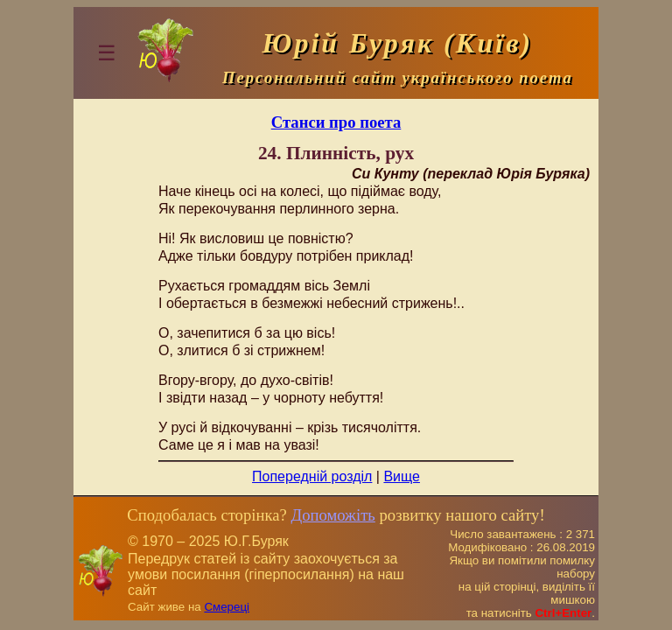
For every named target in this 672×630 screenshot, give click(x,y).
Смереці (227, 607)
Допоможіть (332, 515)
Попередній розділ (312, 476)
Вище (402, 476)
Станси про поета (336, 122)
